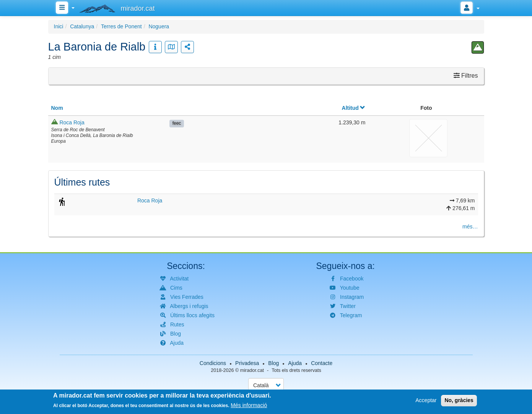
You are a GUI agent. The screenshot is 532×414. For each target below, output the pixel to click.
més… (470, 227)
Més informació (249, 406)
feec (177, 123)
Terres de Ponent (121, 26)
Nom (57, 108)
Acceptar (426, 401)
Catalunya (82, 26)
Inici (59, 26)
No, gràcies (459, 401)
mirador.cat (252, 370)
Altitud (354, 108)
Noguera (159, 26)
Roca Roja (72, 122)
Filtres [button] (466, 76)
